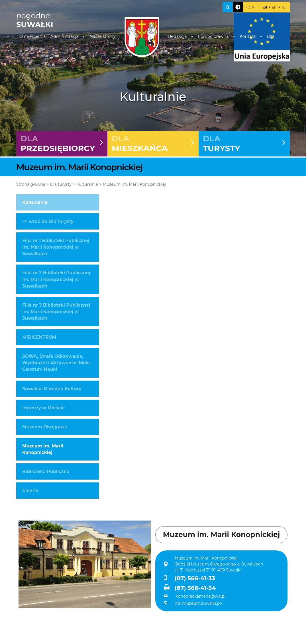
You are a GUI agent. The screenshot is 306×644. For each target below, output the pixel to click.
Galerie (30, 491)
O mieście (29, 36)
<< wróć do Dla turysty (48, 221)
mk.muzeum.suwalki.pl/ (193, 603)
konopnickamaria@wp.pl (195, 596)
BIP (270, 36)
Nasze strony (102, 36)
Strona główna (31, 184)
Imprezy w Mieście (43, 408)
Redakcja (178, 36)
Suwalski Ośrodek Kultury (52, 389)
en (274, 7)
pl (265, 7)
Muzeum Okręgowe (45, 427)
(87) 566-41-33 (189, 578)
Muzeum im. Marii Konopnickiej (134, 184)
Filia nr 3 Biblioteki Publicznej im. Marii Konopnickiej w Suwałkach (56, 312)
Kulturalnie (87, 184)
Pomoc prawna (213, 36)
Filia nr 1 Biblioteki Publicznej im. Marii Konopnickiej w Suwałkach (56, 247)
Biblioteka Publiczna (46, 471)
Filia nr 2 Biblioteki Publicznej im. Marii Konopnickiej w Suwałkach (56, 279)
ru (283, 7)
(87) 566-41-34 (190, 588)
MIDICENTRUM (39, 337)
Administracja (65, 36)
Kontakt (248, 36)
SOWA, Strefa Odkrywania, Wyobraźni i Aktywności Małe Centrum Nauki (56, 363)
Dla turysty (61, 184)
